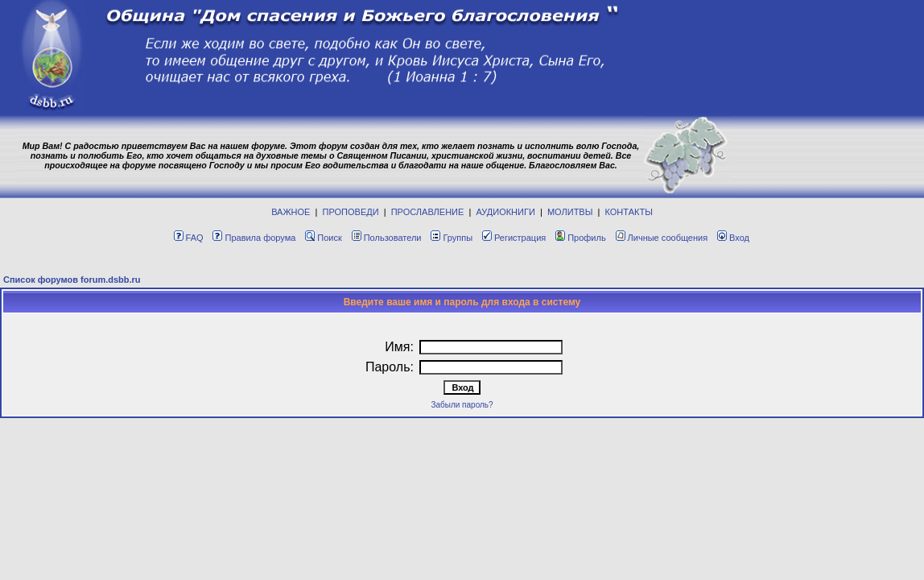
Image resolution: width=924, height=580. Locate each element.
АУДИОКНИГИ (505, 212)
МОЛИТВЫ (570, 212)
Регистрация (514, 238)
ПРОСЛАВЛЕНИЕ (428, 212)
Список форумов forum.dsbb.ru (72, 280)
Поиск (323, 238)
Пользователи (387, 238)
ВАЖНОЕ (291, 212)
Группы (452, 238)
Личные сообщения (662, 238)
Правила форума (254, 238)
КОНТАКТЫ (629, 212)
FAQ (189, 238)
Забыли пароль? (462, 405)
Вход (733, 238)
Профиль (581, 238)
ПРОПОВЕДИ (351, 212)
